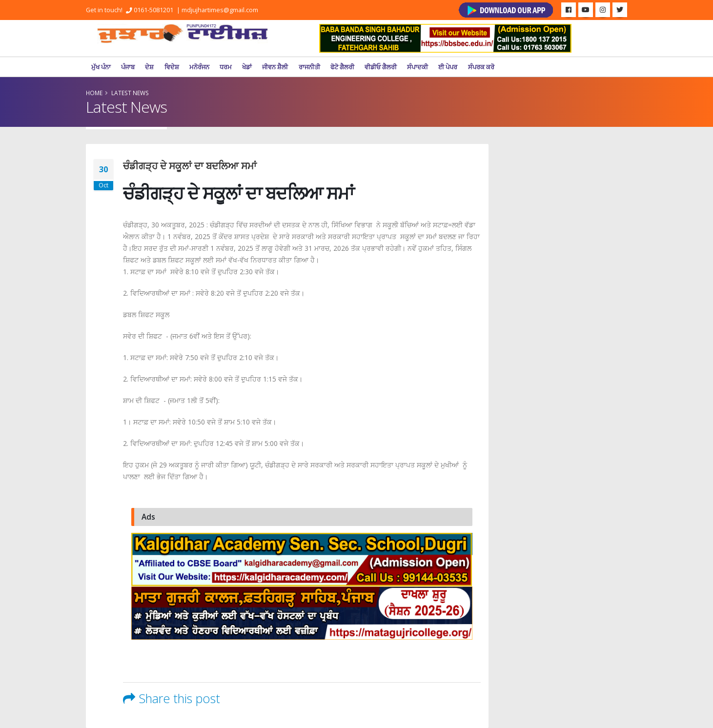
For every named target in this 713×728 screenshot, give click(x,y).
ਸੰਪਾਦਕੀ (418, 67)
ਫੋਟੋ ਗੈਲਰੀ (342, 67)
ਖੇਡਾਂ (247, 67)
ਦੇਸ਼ (149, 67)
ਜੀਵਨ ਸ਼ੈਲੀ (275, 67)
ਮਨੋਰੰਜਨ (199, 67)
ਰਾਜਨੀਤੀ (309, 67)
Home (94, 93)
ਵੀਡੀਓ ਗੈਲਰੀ (381, 67)
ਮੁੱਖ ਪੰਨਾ (101, 67)
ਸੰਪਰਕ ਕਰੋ (481, 67)
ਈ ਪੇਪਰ (448, 67)
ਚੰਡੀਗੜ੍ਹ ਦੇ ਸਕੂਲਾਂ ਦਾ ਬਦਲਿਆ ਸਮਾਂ (190, 166)
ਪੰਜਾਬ (128, 67)
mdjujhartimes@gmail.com (220, 10)
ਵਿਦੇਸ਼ (172, 67)
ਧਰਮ (226, 67)
